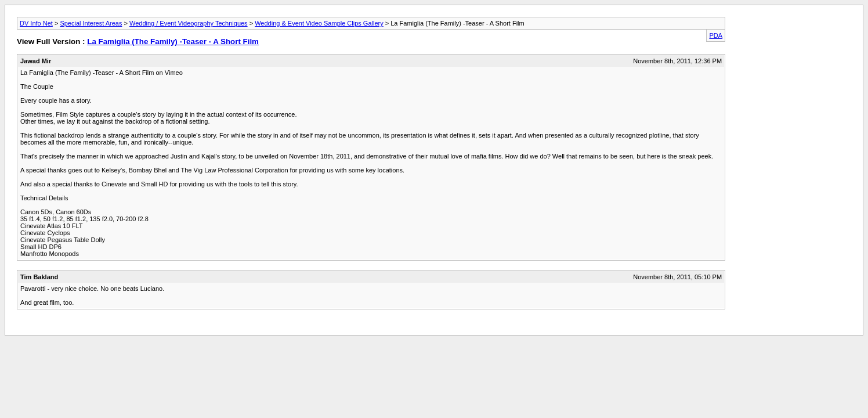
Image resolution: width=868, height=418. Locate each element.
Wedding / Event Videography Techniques (189, 23)
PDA (716, 35)
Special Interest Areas (91, 23)
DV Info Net (36, 23)
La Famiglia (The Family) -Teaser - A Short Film (173, 42)
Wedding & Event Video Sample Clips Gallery (319, 23)
